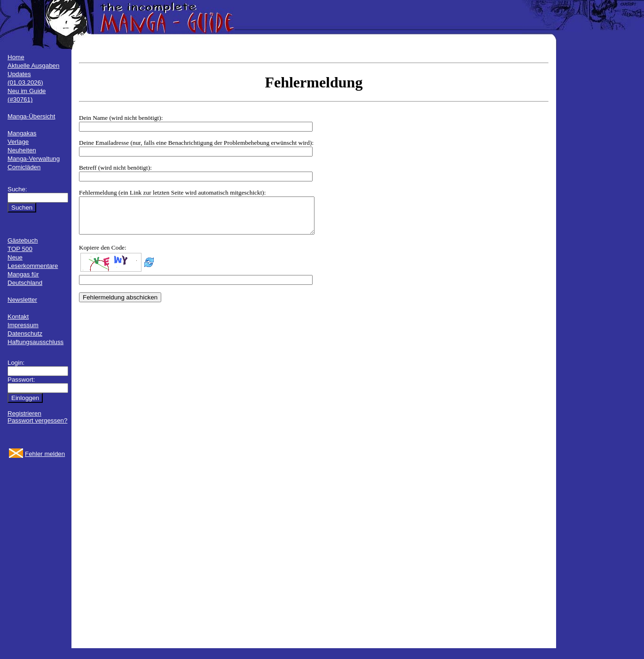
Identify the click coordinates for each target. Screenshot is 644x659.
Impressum (23, 325)
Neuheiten (22, 150)
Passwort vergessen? (37, 420)
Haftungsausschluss (35, 342)
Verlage (18, 142)
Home (16, 57)
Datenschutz (25, 333)
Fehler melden (45, 454)
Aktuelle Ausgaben (33, 66)
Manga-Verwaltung (34, 159)
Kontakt (18, 317)
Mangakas (22, 133)
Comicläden (24, 167)
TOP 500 (20, 249)
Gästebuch (23, 240)
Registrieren (24, 413)
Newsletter (22, 300)
